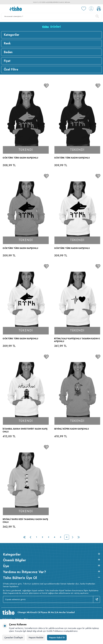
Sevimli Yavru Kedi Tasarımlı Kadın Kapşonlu (25, 521)
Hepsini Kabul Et (57, 638)
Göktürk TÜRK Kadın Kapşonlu (20, 158)
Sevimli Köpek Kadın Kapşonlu (71, 429)
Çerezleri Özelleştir (14, 638)
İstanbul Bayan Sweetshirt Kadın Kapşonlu (25, 430)
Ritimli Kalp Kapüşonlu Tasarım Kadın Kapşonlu (77, 340)
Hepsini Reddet (36, 638)
